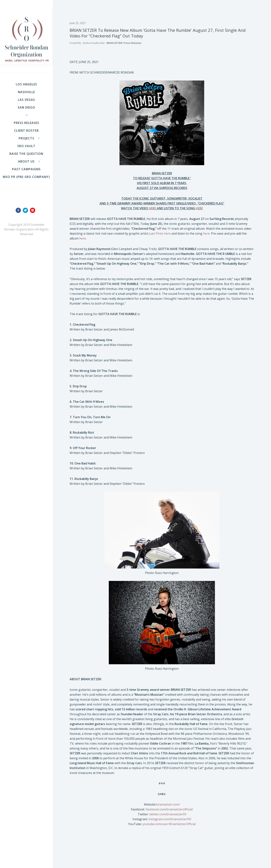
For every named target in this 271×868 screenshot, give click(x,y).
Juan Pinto (156, 233)
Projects (26, 138)
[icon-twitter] (26, 210)
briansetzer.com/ (168, 804)
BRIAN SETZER (114, 43)
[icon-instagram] (33, 210)
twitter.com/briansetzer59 (168, 814)
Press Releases (26, 123)
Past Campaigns (26, 169)
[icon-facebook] (19, 210)
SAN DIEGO (26, 107)
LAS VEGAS (26, 100)
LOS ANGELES (26, 84)
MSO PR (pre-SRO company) (26, 177)
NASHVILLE (26, 92)
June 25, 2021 (78, 23)
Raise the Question (26, 154)
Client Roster (26, 131)
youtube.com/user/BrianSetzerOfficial (169, 824)
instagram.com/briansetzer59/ (170, 819)
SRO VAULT (26, 146)
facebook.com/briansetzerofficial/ (169, 809)
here (167, 233)
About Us (26, 161)
